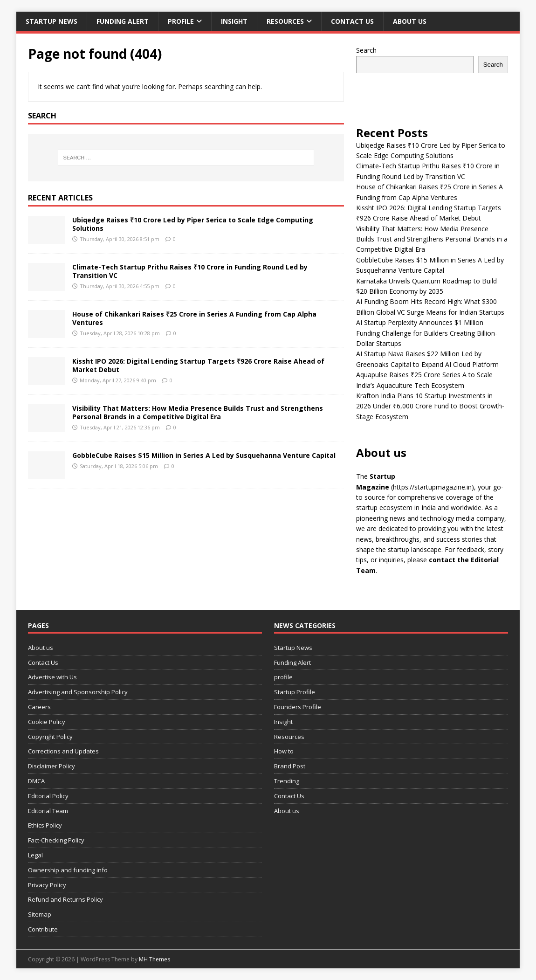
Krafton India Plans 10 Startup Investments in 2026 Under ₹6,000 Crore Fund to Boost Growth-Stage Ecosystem (430, 406)
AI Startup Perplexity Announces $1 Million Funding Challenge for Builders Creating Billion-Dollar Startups (427, 333)
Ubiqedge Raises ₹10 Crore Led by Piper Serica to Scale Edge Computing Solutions (193, 224)
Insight (234, 21)
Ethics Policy (45, 825)
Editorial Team (48, 811)
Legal (35, 855)
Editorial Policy (48, 796)
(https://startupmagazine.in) (433, 487)
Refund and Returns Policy (65, 899)
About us (410, 21)
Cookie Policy (47, 722)
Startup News (52, 21)
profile (181, 21)
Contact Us (352, 21)
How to (284, 751)
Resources (285, 21)
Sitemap (40, 914)
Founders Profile (298, 707)
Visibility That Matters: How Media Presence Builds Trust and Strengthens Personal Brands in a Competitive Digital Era (198, 412)
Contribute (43, 929)
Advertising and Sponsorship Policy (78, 692)
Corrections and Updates (63, 751)
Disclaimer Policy (52, 766)
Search (366, 50)
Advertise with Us (52, 677)
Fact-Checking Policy (56, 840)
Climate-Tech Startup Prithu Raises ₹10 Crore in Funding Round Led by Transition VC (190, 271)
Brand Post (290, 766)
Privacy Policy (47, 885)
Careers (39, 707)
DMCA (36, 781)
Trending (287, 781)
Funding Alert (123, 21)
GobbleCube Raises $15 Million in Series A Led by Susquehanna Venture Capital (204, 455)
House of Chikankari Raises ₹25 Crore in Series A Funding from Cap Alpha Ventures (194, 318)
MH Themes (155, 959)
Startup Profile (295, 692)
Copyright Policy (50, 737)
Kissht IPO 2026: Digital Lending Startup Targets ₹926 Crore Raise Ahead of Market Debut (198, 365)
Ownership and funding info (68, 870)
